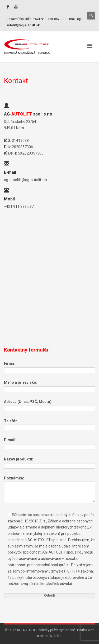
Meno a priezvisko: (49, 386)
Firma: (49, 367)
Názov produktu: (49, 462)
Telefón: (49, 424)
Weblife (55, 636)
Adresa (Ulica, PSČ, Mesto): (49, 405)
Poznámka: (49, 490)
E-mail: (49, 443)
